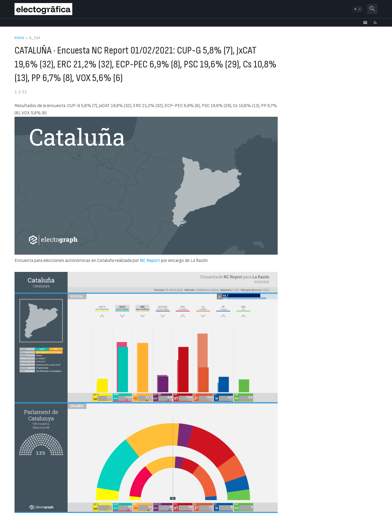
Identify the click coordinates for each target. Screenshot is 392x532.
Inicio (19, 38)
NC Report (150, 261)
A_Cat (35, 38)
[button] (358, 9)
